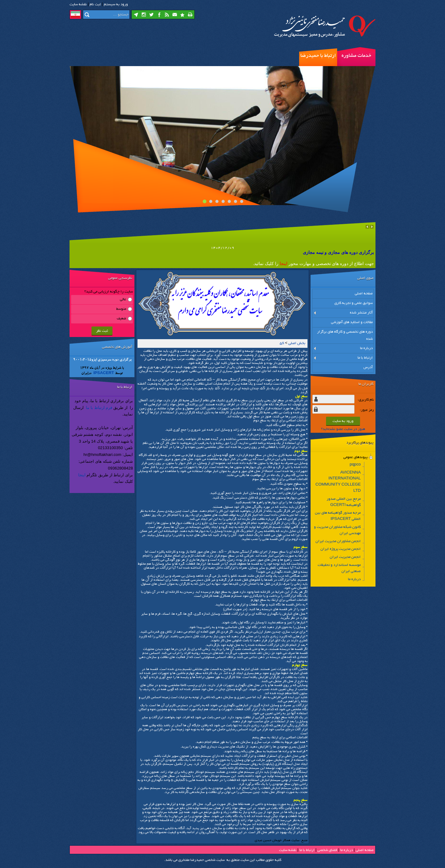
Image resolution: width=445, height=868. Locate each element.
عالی (123, 299)
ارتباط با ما (307, 850)
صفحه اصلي (365, 850)
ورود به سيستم (116, 4)
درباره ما (347, 850)
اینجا (82, 475)
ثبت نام (95, 4)
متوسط (121, 309)
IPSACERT (103, 374)
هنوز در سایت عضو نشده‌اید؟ (343, 429)
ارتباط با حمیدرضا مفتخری (318, 60)
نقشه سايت (78, 4)
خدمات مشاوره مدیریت (356, 60)
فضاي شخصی (327, 850)
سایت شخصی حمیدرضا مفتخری (201, 860)
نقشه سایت (288, 850)
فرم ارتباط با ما (99, 408)
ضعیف (121, 319)
